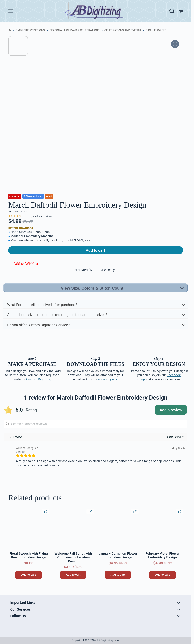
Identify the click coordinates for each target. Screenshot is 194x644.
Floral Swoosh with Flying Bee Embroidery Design (29, 562)
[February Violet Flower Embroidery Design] (162, 535)
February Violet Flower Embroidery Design (162, 562)
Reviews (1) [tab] (112, 274)
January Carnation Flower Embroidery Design (118, 562)
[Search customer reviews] (96, 430)
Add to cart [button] (29, 581)
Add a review (171, 416)
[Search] (172, 11)
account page (108, 385)
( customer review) (41, 216)
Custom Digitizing (39, 385)
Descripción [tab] (80, 274)
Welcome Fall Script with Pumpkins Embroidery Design (73, 563)
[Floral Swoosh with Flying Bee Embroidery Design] (28, 535)
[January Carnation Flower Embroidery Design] (118, 535)
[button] (24, 266)
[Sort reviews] (174, 443)
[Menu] (11, 11)
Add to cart (96, 252)
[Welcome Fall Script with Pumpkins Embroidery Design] (73, 535)
